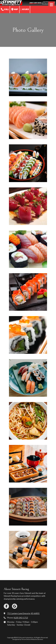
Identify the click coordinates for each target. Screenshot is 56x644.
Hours (25, 9)
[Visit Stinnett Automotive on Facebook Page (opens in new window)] (6, 606)
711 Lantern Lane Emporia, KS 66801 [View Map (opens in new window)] (23, 613)
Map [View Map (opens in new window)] (15, 9)
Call (5, 9)
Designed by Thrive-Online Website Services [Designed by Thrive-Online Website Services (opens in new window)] (28, 639)
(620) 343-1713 (21, 618)
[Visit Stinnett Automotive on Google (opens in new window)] (15, 606)
